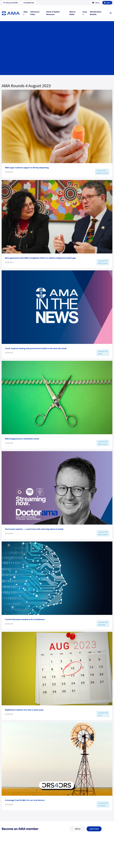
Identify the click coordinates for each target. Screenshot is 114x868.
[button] (11, 3)
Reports (33, 859)
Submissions (34, 862)
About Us (5, 853)
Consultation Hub (36, 866)
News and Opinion (93, 856)
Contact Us (5, 856)
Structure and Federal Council (12, 859)
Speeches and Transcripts (96, 862)
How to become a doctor (67, 861)
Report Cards (35, 856)
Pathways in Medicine (66, 864)
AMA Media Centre (93, 853)
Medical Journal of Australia (97, 859)
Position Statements (37, 853)
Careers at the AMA (8, 862)
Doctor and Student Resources (69, 858)
